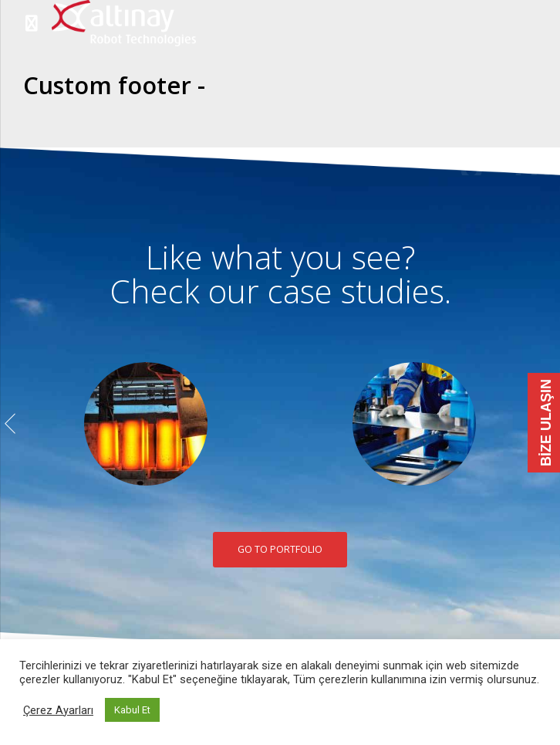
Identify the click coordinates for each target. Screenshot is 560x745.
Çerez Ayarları (58, 710)
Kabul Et (132, 710)
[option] (146, 424)
